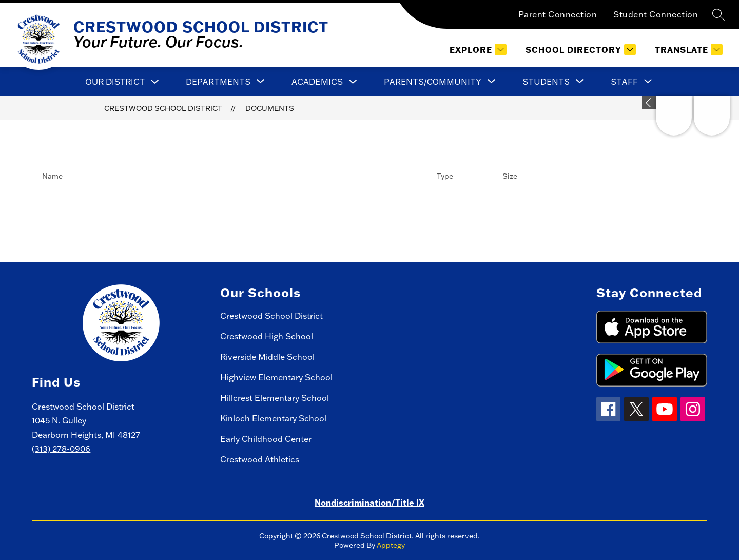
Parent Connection (558, 14)
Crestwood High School (267, 336)
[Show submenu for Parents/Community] (433, 82)
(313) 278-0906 (61, 449)
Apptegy (391, 545)
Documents (270, 108)
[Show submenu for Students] (546, 82)
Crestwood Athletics (260, 459)
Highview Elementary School (276, 377)
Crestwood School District (163, 108)
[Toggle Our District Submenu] (155, 82)
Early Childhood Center (266, 439)
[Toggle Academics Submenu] (353, 82)
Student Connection (656, 14)
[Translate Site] (687, 50)
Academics (317, 82)
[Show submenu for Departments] (218, 82)
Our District (115, 82)
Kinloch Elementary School (273, 418)
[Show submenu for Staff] (624, 82)
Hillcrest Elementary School (275, 398)
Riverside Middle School (267, 357)
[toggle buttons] (649, 103)
